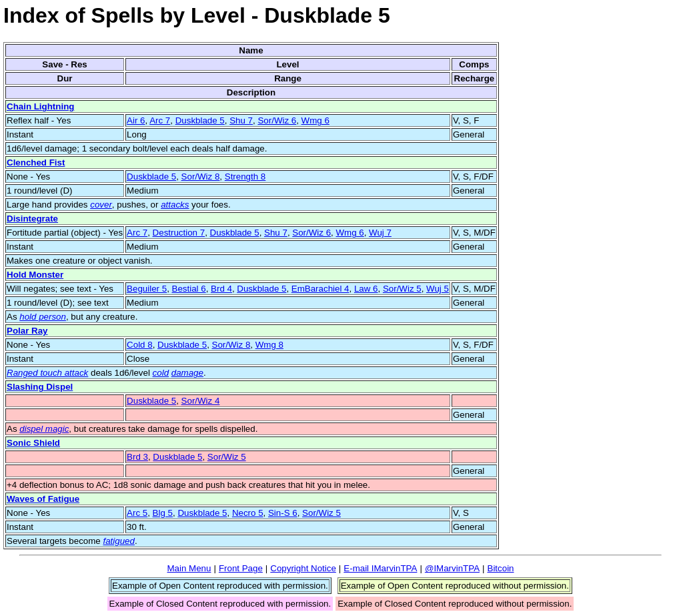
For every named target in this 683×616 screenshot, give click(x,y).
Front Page (241, 568)
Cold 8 (140, 345)
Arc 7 (160, 120)
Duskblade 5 (200, 120)
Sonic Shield (33, 443)
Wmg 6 (315, 120)
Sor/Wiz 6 (277, 120)
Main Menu (189, 568)
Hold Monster (35, 275)
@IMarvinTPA (452, 568)
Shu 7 (241, 120)
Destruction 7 (179, 233)
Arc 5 (137, 513)
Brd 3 (137, 457)
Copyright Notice (303, 568)
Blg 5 (163, 513)
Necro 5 (248, 513)
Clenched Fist (36, 163)
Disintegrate (32, 219)
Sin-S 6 (283, 513)
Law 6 (366, 289)
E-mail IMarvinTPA (380, 568)
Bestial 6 (189, 289)
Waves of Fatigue (43, 499)
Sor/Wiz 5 (402, 289)
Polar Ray (27, 331)
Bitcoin (501, 568)
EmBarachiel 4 (320, 289)
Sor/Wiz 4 (201, 401)
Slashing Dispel (40, 387)
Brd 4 (221, 289)
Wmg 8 (269, 345)
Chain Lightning (40, 106)
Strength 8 (245, 177)
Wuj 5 (438, 289)
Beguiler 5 (147, 289)
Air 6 (136, 120)
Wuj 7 (380, 233)
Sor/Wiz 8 (201, 177)
